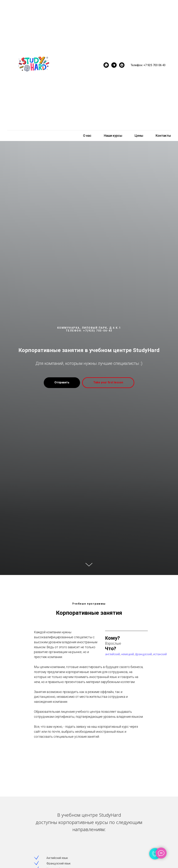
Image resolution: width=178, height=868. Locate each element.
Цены (139, 136)
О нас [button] (87, 136)
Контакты (163, 136)
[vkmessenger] (122, 65)
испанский (160, 654)
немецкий (127, 654)
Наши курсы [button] (113, 136)
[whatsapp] (106, 65)
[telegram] (114, 65)
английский (112, 654)
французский (144, 654)
